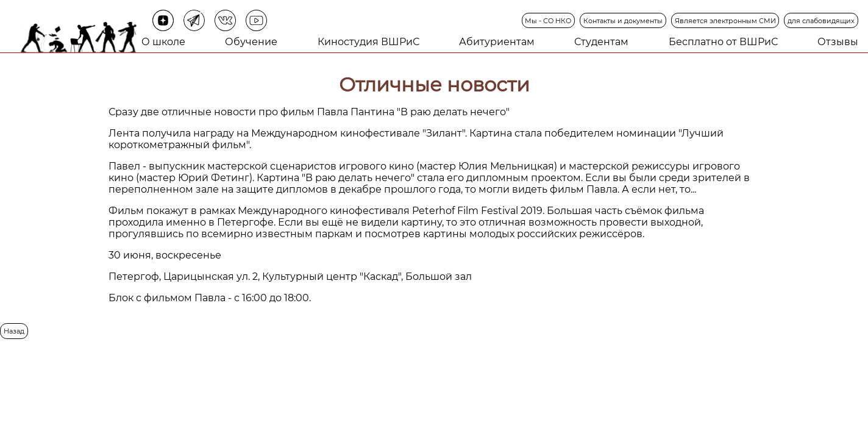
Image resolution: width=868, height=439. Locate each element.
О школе (163, 42)
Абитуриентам (497, 42)
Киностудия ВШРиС (368, 42)
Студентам (601, 42)
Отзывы (838, 42)
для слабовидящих (821, 21)
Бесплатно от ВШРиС (723, 42)
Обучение (251, 42)
